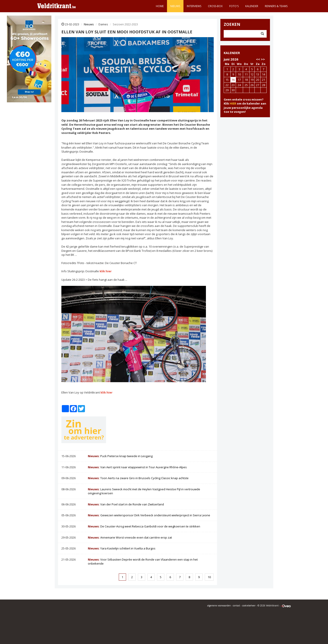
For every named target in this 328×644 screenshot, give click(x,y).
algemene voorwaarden (219, 606)
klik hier (106, 271)
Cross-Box (215, 6)
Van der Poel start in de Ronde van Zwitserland (126, 504)
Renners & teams (276, 6)
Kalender (252, 6)
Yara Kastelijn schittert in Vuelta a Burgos (122, 548)
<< (258, 59)
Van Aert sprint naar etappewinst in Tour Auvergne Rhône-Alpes (137, 467)
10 (209, 577)
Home (160, 6)
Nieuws (175, 6)
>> (263, 59)
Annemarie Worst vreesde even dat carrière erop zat (130, 537)
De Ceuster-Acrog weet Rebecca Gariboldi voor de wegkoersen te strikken (144, 526)
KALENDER (232, 53)
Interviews (194, 6)
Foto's (234, 6)
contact (236, 606)
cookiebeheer (249, 606)
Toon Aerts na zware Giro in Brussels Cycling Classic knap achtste (138, 478)
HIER (233, 103)
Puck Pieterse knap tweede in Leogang (120, 456)
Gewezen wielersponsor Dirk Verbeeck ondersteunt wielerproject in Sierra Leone (149, 515)
